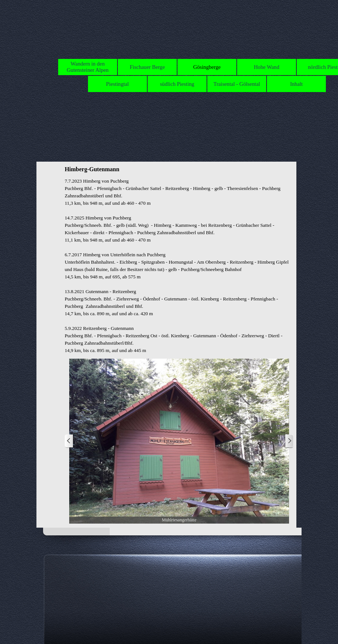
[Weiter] (289, 441)
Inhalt (296, 84)
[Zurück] (69, 441)
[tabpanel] (179, 266)
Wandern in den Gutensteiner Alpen (88, 67)
